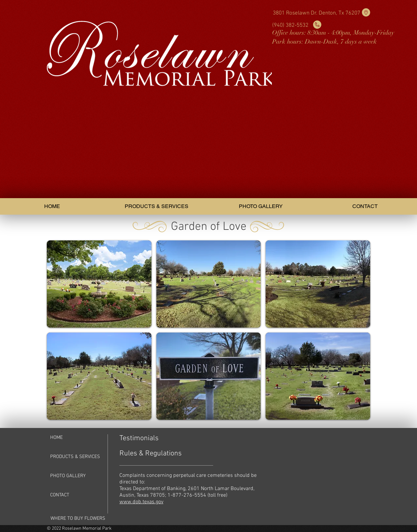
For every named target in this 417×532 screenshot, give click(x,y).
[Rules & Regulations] (157, 454)
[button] (99, 284)
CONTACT (60, 495)
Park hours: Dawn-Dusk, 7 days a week (324, 42)
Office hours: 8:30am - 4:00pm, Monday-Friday (333, 33)
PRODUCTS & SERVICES (75, 457)
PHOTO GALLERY (68, 476)
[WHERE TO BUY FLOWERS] (78, 518)
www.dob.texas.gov (141, 502)
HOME (56, 438)
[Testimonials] (143, 439)
